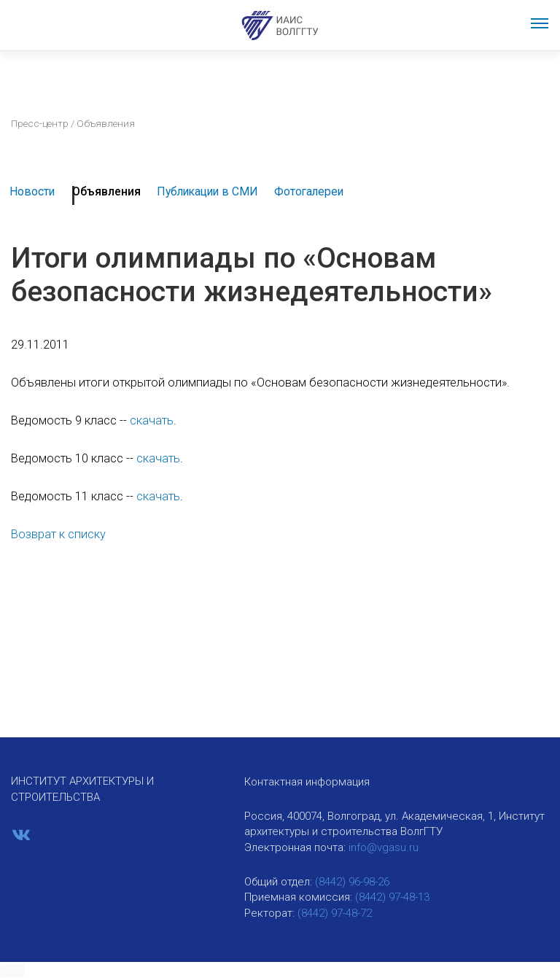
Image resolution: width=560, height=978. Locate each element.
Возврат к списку (58, 534)
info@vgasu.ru (384, 847)
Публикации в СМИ (207, 191)
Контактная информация (307, 782)
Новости (32, 191)
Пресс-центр (40, 123)
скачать (152, 420)
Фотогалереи (309, 191)
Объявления (106, 191)
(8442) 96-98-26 (352, 882)
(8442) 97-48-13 (392, 897)
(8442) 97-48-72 (335, 913)
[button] (12, 971)
